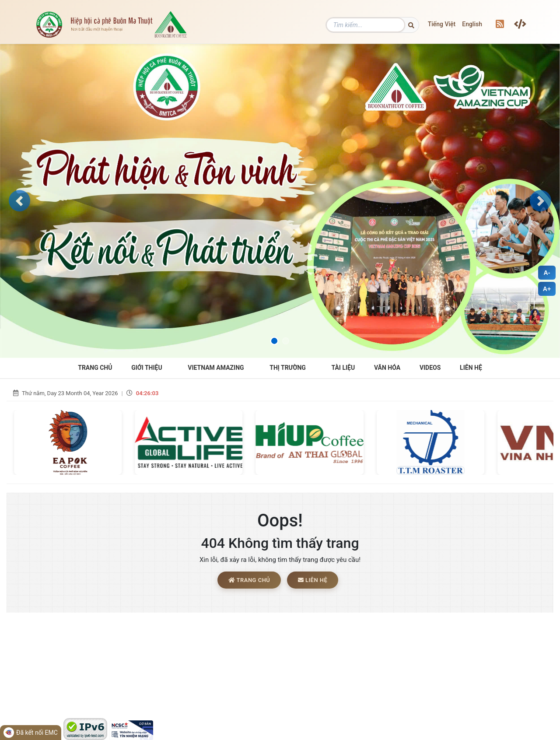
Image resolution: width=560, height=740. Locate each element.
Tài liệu (343, 368)
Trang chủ (249, 581)
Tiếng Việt (442, 24)
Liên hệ (471, 368)
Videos (430, 368)
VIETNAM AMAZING (216, 368)
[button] (20, 201)
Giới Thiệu (147, 368)
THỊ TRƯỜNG (288, 368)
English (472, 24)
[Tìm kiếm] (379, 25)
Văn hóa (387, 368)
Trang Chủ (95, 368)
